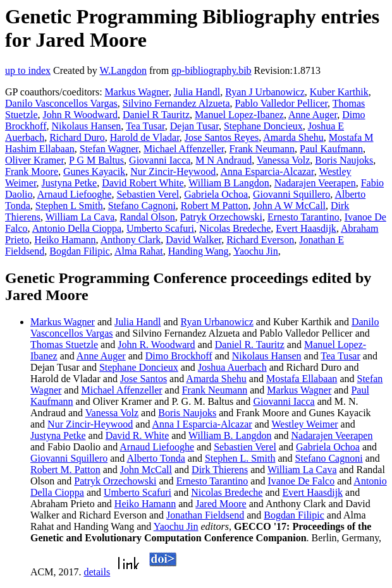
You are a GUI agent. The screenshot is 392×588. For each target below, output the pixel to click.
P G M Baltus (96, 160)
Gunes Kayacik (94, 171)
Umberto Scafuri (160, 228)
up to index (28, 70)
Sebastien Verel (148, 194)
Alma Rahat (139, 251)
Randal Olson (147, 217)
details (97, 572)
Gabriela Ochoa (216, 194)
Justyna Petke (70, 183)
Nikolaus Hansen (86, 126)
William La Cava (80, 217)
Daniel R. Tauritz (250, 345)
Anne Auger (313, 115)
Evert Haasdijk (306, 228)
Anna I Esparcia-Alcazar (202, 424)
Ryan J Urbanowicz (265, 92)
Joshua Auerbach (232, 367)
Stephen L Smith (69, 206)
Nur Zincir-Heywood (173, 171)
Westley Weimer (304, 424)
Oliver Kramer (34, 160)
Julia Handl (197, 92)
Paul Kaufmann (331, 149)
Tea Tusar (145, 126)
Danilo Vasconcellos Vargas (61, 103)
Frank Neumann (262, 149)
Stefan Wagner (109, 149)
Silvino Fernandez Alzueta (176, 103)
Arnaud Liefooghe (75, 194)
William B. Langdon (230, 435)
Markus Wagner (137, 92)
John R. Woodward (156, 345)
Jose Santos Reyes (222, 137)
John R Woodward (80, 115)
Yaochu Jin (256, 251)
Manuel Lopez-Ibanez (239, 115)
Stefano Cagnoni (142, 206)
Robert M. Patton (65, 470)
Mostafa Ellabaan (302, 379)
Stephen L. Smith (240, 458)
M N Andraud (224, 160)
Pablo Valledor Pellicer (281, 103)
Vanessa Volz (283, 160)
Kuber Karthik (339, 92)
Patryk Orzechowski (221, 217)
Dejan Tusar (194, 126)
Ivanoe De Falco (301, 481)
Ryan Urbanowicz (217, 322)
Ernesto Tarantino (303, 217)
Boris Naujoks (344, 160)
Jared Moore (221, 504)
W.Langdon (123, 70)
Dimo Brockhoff (179, 356)
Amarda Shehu (293, 137)
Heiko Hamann (65, 240)
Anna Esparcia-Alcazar (267, 171)
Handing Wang (199, 251)
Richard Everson (260, 240)
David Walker (193, 240)
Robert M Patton (215, 206)
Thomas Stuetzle (64, 345)
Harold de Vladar (145, 137)
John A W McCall (290, 206)
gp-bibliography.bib (211, 70)
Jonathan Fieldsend (205, 515)
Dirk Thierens (220, 470)
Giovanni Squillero (291, 194)
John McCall (146, 470)
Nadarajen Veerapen (315, 183)
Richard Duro (77, 137)
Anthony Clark (131, 240)
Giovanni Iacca (160, 160)
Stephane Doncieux (263, 126)
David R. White (138, 435)
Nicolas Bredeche (235, 228)
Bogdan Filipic (80, 251)
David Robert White (143, 183)
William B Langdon (229, 183)
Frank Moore (32, 171)
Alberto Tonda (156, 458)
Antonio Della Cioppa (77, 228)
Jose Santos (144, 379)
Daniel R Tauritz (156, 115)
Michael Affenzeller (184, 149)
